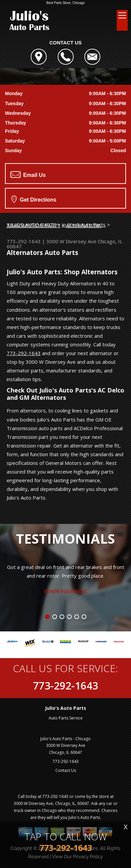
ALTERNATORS (84, 225)
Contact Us (66, 770)
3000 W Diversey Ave (71, 241)
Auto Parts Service (66, 718)
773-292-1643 (24, 241)
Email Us (28, 175)
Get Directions (34, 199)
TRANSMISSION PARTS (33, 225)
